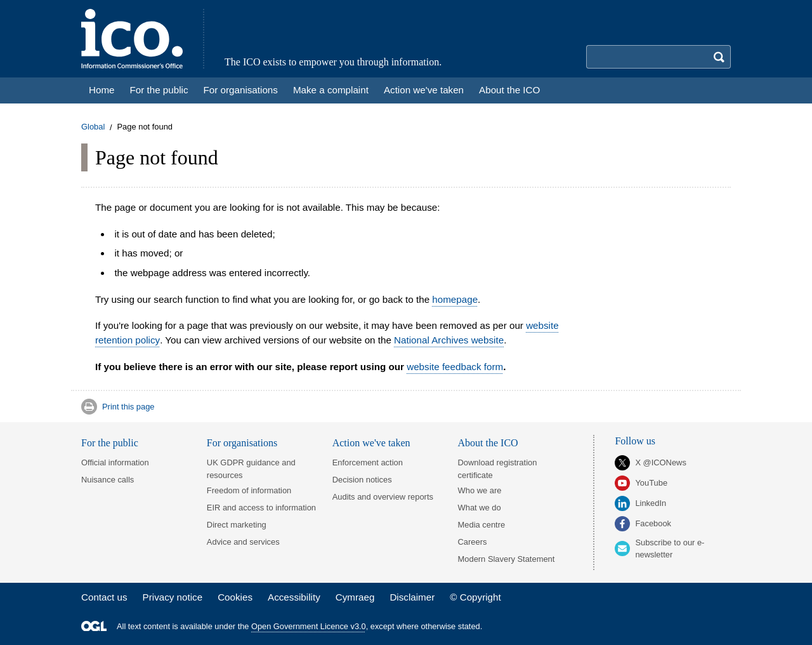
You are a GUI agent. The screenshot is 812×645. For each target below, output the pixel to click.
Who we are (480, 490)
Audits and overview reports (383, 497)
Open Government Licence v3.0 (309, 626)
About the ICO (488, 443)
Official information (115, 462)
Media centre (482, 525)
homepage (455, 299)
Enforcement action (368, 462)
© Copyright (475, 597)
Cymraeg (355, 597)
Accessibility (294, 597)
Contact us (104, 597)
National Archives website (449, 340)
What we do (480, 508)
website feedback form (455, 367)
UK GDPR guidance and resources (251, 469)
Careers (473, 542)
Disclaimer (412, 597)
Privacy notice (173, 597)
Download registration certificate (498, 469)
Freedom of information (249, 490)
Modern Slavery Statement (507, 559)
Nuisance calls (108, 480)
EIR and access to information (261, 508)
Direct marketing (237, 525)
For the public (110, 443)
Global (93, 127)
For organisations (242, 443)
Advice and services (243, 542)
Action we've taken (371, 443)
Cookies (235, 597)
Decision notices (362, 480)
